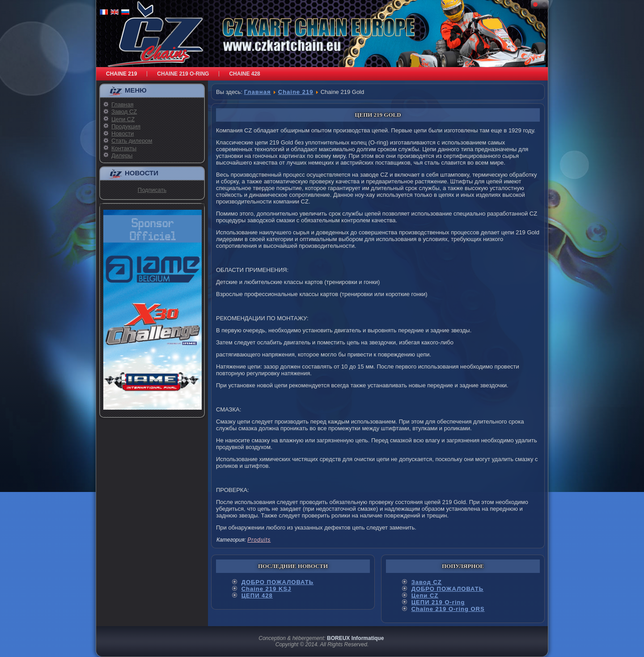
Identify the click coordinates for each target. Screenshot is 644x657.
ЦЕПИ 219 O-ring (438, 602)
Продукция (126, 126)
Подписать (152, 190)
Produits (259, 540)
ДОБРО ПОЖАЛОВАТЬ (278, 582)
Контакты (124, 148)
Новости (123, 134)
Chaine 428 (244, 74)
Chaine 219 (121, 74)
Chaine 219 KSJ (267, 589)
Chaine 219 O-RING (183, 74)
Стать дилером (132, 141)
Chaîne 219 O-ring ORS (448, 609)
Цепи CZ (123, 119)
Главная (122, 104)
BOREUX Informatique (355, 638)
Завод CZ (124, 112)
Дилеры (122, 155)
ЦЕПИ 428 (257, 596)
